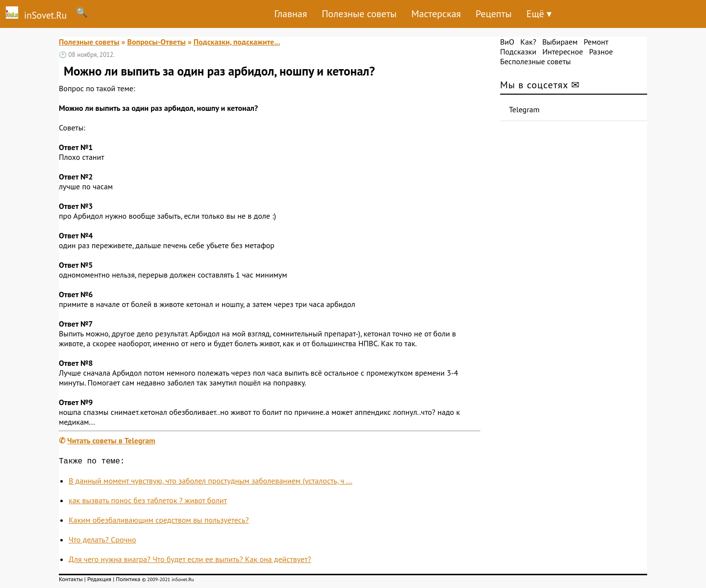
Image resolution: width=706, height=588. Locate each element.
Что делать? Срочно (102, 541)
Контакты (71, 581)
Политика (128, 581)
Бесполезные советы (535, 61)
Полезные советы (359, 14)
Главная (290, 14)
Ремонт (596, 42)
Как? (528, 42)
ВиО (507, 42)
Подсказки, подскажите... (237, 42)
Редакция (99, 581)
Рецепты (494, 14)
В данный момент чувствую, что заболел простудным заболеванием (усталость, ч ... (211, 483)
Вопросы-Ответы (156, 42)
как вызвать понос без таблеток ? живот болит (148, 502)
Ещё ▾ (539, 14)
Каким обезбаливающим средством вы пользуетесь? (159, 522)
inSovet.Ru (33, 14)
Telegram (524, 109)
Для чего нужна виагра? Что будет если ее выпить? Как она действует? (190, 561)
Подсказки (518, 51)
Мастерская (436, 14)
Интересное (563, 51)
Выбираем (560, 42)
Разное (601, 51)
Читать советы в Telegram (111, 440)
